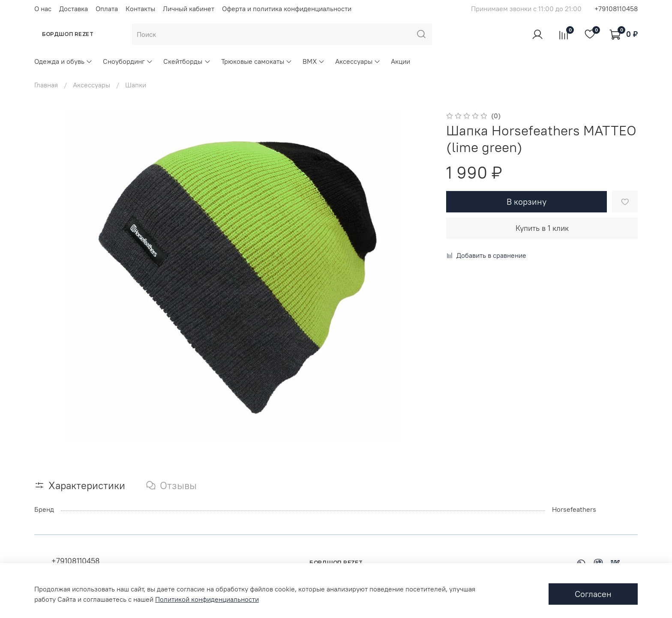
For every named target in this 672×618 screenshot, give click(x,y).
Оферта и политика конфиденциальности (287, 9)
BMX (314, 61)
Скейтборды (187, 61)
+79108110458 (616, 9)
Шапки (136, 85)
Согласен (593, 594)
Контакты (140, 9)
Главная (46, 85)
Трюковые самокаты (257, 61)
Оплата (107, 9)
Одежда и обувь (63, 61)
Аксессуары (358, 61)
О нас (43, 9)
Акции (400, 61)
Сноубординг (128, 61)
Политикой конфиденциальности (207, 599)
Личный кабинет (189, 9)
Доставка (73, 9)
